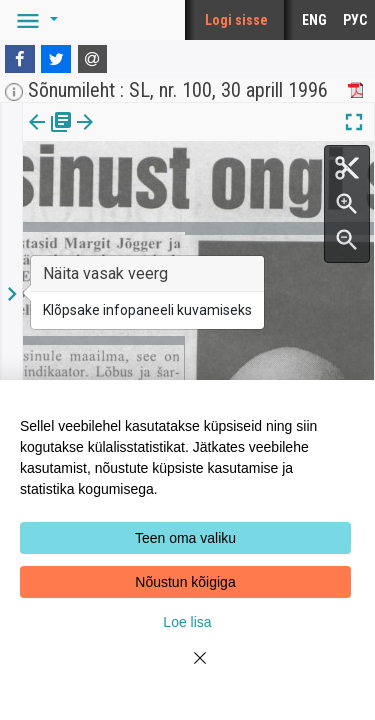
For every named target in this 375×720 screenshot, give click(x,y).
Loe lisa (187, 622)
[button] (34, 20)
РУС (355, 20)
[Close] (188, 670)
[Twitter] (56, 59)
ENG (314, 20)
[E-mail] (93, 59)
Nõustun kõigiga (185, 582)
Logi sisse (236, 20)
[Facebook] (20, 59)
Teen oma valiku (185, 538)
